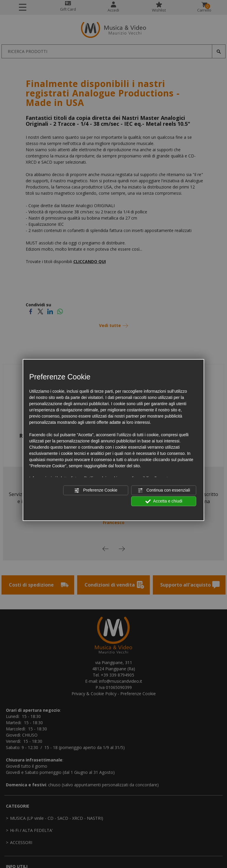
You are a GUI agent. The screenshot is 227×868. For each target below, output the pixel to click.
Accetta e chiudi (164, 501)
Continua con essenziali (164, 490)
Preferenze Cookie (96, 490)
